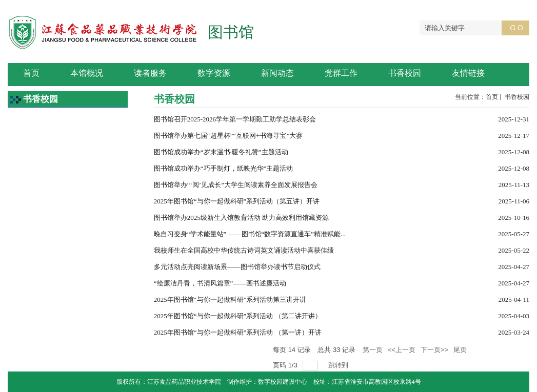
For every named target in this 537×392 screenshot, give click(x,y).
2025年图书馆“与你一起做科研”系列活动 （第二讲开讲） (238, 316)
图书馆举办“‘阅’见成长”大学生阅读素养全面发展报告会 (236, 185)
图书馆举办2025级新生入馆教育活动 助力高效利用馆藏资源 (241, 218)
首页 (492, 97)
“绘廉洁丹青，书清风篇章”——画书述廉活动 (220, 283)
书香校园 (516, 97)
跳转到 (339, 365)
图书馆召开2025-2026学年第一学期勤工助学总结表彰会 (235, 119)
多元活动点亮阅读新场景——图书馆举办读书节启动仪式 (237, 267)
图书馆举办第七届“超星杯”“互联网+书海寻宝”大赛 (228, 136)
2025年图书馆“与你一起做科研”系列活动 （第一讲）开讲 (238, 332)
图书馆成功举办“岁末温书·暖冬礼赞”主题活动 (221, 152)
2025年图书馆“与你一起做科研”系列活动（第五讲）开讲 (237, 201)
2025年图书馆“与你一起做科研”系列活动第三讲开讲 (230, 300)
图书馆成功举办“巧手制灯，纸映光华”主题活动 (224, 168)
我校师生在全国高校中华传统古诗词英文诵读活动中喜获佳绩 (244, 250)
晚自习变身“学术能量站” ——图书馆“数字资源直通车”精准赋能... (250, 234)
